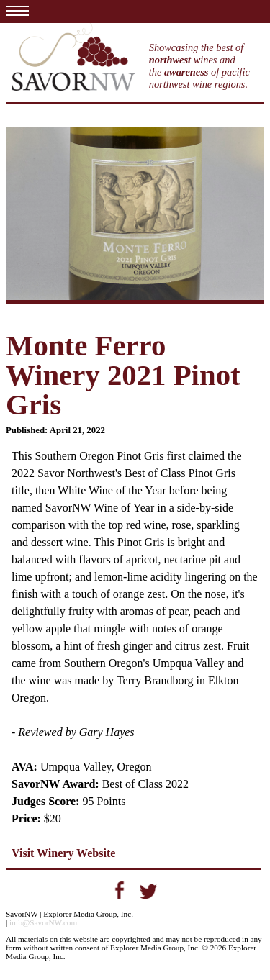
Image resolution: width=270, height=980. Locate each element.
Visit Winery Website (63, 853)
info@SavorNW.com (43, 922)
